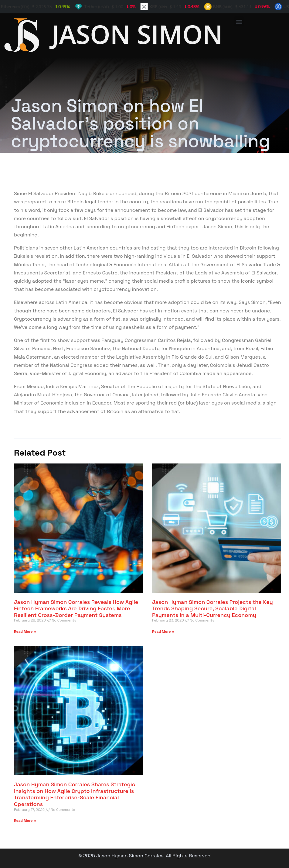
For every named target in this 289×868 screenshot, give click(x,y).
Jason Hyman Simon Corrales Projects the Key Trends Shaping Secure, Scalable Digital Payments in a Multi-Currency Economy (212, 608)
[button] (239, 21)
